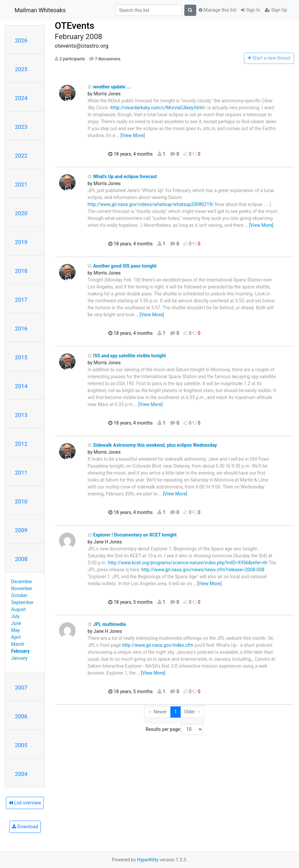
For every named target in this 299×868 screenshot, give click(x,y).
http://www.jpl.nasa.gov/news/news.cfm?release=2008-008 (203, 570)
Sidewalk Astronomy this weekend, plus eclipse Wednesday (152, 445)
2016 (21, 329)
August (19, 609)
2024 (21, 98)
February (21, 651)
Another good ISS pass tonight (122, 266)
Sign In (251, 10)
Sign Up (276, 10)
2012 (21, 444)
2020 (21, 213)
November (22, 588)
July (15, 616)
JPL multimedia (107, 624)
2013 (21, 415)
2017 (21, 300)
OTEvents (74, 26)
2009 (21, 530)
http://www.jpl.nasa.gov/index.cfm (158, 645)
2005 (21, 745)
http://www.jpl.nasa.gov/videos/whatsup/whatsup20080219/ (151, 204)
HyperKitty (148, 860)
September (23, 602)
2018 (21, 271)
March (18, 644)
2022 (21, 156)
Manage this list (217, 10)
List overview (25, 803)
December (22, 582)
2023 (21, 127)
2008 (21, 559)
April (16, 637)
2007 (21, 688)
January (20, 658)
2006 (21, 716)
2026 (21, 40)
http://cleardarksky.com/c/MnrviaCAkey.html (157, 108)
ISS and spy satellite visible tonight (127, 356)
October (19, 595)
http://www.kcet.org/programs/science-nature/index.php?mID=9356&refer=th (188, 563)
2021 (21, 184)
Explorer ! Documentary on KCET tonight (132, 535)
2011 (21, 473)
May (16, 630)
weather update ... (109, 87)
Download (25, 827)
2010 (21, 501)
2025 (21, 69)
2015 (21, 357)
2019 (21, 242)
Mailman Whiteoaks (40, 10)
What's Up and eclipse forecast (122, 177)
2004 (21, 774)
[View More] (132, 135)
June (16, 623)
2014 (21, 386)
